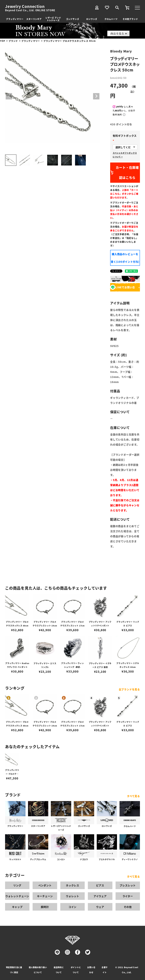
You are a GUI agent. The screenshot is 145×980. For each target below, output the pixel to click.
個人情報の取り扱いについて (38, 970)
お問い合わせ (91, 970)
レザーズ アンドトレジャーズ (53, 19)
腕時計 (45, 907)
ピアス (100, 885)
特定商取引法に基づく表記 (14, 970)
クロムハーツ (111, 19)
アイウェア (100, 896)
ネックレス (72, 885)
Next (96, 96)
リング (17, 885)
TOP (3, 41)
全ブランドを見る (129, 689)
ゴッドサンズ (73, 19)
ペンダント (45, 885)
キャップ (17, 907)
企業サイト (105, 970)
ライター (128, 896)
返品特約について (59, 970)
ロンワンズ (92, 19)
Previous (9, 96)
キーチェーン (45, 896)
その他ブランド (130, 19)
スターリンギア (34, 19)
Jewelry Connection (25, 6)
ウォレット (72, 896)
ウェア (100, 907)
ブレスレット (128, 885)
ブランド (13, 41)
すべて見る (133, 796)
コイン (72, 907)
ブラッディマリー (15, 19)
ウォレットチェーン (17, 896)
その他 (128, 907)
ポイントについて (76, 970)
